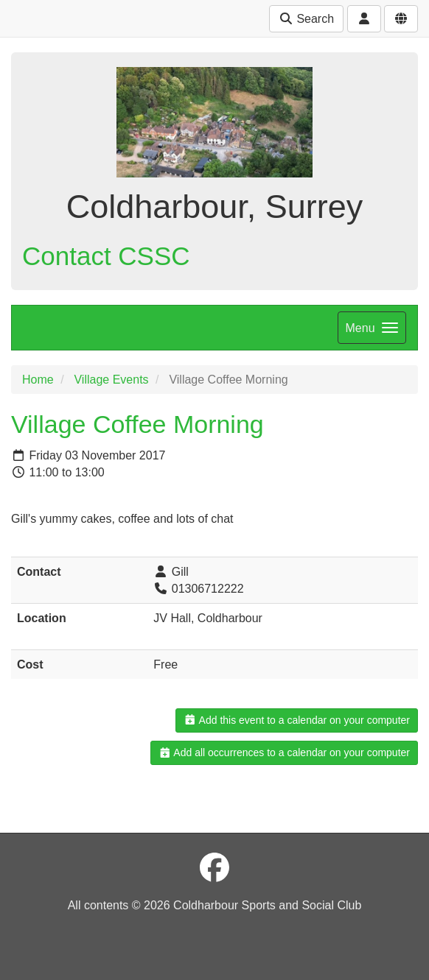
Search (306, 19)
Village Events (111, 380)
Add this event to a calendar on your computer (297, 720)
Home (38, 380)
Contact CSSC (106, 256)
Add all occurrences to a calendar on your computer (284, 752)
